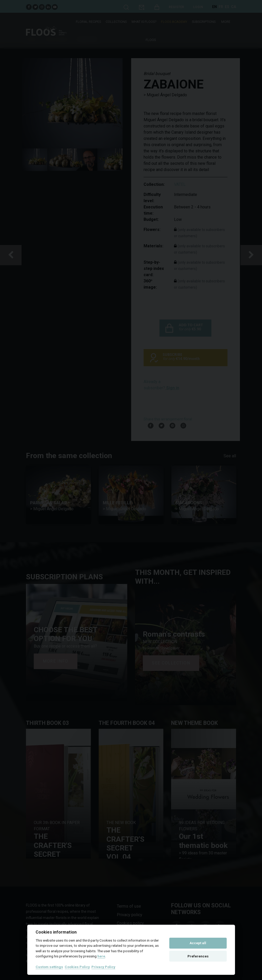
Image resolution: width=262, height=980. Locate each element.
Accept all (198, 943)
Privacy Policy (103, 967)
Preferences (198, 956)
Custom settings (49, 967)
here (101, 956)
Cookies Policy (77, 967)
